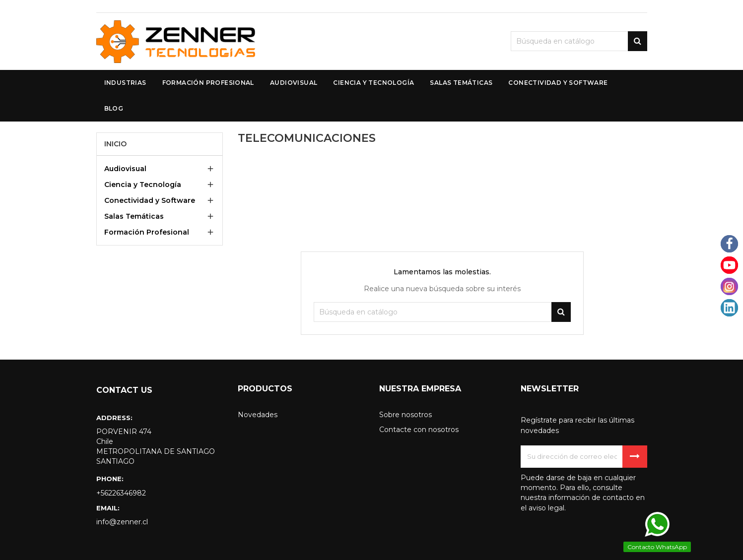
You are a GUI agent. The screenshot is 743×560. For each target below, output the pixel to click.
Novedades (258, 415)
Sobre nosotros (405, 415)
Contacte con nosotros (419, 430)
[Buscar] (579, 41)
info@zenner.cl (122, 522)
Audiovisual (125, 169)
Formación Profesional (147, 232)
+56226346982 (121, 493)
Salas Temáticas (134, 216)
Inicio (115, 144)
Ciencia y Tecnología (143, 185)
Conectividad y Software (150, 200)
